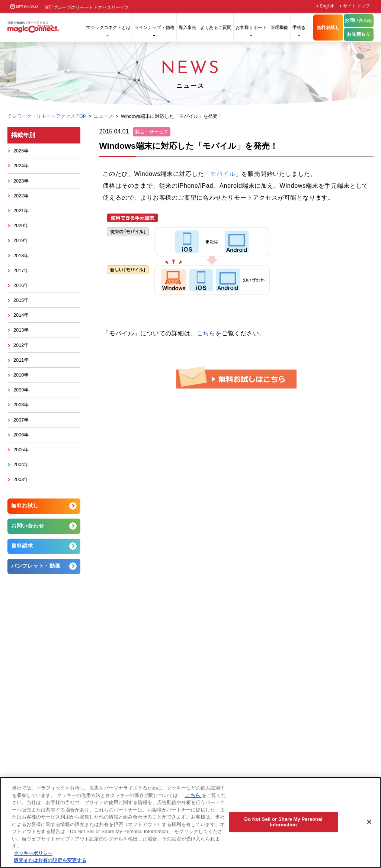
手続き (299, 28)
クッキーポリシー (33, 853)
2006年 (21, 435)
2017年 (21, 270)
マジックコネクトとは (108, 28)
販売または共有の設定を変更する (50, 860)
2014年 (21, 315)
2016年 (21, 285)
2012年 (21, 345)
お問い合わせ (359, 20)
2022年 (21, 196)
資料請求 (22, 546)
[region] (190, 822)
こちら (206, 333)
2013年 (21, 330)
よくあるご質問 (216, 28)
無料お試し (328, 28)
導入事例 (188, 28)
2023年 (21, 181)
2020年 (21, 225)
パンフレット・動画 (36, 566)
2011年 (21, 360)
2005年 (21, 450)
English (327, 6)
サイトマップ (356, 6)
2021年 (21, 211)
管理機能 (279, 28)
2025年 (21, 151)
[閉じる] (369, 822)
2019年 (21, 240)
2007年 (21, 420)
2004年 (21, 464)
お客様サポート (251, 28)
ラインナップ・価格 (154, 28)
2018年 (21, 256)
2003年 (21, 479)
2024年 (21, 166)
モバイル (223, 174)
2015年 (21, 300)
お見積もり (358, 34)
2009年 (21, 390)
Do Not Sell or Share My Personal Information (283, 822)
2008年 (21, 405)
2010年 (21, 375)
